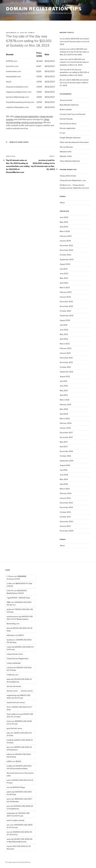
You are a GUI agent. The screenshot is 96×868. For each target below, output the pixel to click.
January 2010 (65, 526)
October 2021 (65, 367)
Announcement (66, 100)
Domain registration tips (44, 9)
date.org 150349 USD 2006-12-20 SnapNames (19, 680)
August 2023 (65, 264)
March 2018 (65, 418)
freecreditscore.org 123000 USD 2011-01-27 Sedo (20, 715)
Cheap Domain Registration (18, 658)
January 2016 (65, 498)
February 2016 (66, 493)
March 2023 (65, 287)
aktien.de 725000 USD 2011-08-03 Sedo (20, 611)
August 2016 (65, 465)
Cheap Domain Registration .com (73, 180)
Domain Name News (19, 142)
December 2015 (66, 503)
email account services (32, 122)
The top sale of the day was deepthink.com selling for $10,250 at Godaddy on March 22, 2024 (74, 72)
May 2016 (64, 479)
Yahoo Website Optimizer (70, 161)
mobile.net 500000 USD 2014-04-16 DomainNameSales (19, 767)
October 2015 (65, 512)
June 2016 (64, 475)
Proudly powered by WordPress (18, 862)
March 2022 (65, 344)
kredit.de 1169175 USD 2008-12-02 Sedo (20, 741)
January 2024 (65, 241)
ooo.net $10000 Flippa (16, 787)
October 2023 (65, 255)
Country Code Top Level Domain (73, 114)
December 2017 (66, 432)
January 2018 (65, 428)
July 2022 (64, 325)
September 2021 (66, 372)
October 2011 (65, 517)
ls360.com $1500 (14, 761)
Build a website (66, 109)
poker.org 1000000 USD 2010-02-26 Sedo (19, 793)
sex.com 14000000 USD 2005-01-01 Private (20, 826)
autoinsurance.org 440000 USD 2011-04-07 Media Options (20, 618)
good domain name (14, 728)
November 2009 (67, 531)
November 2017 (66, 437)
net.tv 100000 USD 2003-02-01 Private (20, 781)
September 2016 (67, 461)
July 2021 (63, 381)
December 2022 (66, 301)
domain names (27, 691)
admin (31, 33)
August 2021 (65, 376)
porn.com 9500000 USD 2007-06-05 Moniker (20, 800)
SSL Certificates (66, 147)
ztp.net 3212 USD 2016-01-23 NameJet (19, 847)
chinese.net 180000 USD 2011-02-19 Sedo (19, 669)
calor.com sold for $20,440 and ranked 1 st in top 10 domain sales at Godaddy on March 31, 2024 (74, 62)
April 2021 (64, 395)
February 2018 (66, 423)
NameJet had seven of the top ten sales (20, 774)
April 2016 (64, 484)
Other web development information (74, 142)
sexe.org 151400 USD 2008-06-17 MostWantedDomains (20, 840)
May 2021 (64, 390)
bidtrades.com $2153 (15, 635)
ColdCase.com (12, 675)
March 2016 (65, 489)
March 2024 (65, 231)
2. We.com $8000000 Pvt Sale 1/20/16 (19, 585)
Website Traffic (66, 156)
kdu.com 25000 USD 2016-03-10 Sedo (19, 734)
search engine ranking (15, 820)
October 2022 (65, 311)
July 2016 (64, 470)
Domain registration (68, 128)
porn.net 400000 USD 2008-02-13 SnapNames (20, 807)
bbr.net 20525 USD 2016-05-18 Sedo (19, 629)
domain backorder (14, 686)
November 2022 (66, 306)
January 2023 (65, 297)
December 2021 (66, 358)
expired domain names (16, 702)
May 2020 (64, 409)
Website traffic (66, 152)
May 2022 (64, 334)
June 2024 (64, 217)
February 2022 (66, 348)
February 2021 (65, 404)
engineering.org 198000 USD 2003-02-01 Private (18, 697)
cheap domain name (15, 654)
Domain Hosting (66, 119)
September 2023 (67, 259)
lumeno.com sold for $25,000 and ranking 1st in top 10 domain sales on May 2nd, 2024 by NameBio (74, 52)
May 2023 (64, 278)
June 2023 (64, 273)
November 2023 (66, 250)
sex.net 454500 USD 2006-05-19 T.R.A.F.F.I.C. (20, 833)
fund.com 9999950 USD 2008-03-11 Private (19, 722)
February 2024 (66, 236)
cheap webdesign (14, 663)
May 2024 (64, 222)
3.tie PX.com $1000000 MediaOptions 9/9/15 (17, 592)
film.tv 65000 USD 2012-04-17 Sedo (19, 708)
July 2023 (64, 269)
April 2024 (64, 227)
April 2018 (64, 414)
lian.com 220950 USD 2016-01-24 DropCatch (20, 748)
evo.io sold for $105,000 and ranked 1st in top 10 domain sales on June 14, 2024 (75, 41)
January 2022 (65, 353)
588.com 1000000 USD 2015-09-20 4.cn (19, 603)
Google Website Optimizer (70, 138)
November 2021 (66, 362)
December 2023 (66, 245)
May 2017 (64, 442)
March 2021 (65, 400)
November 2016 (66, 451)
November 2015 (66, 507)
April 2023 (64, 283)
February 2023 (66, 292)
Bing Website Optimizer (69, 105)
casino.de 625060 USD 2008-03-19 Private (20, 648)
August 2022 (65, 320)
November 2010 (66, 521)
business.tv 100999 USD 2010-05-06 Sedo (19, 641)
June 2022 (64, 330)
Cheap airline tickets (68, 176)
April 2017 (64, 447)
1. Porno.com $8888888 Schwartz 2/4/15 (16, 578)
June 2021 (64, 386)
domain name (12, 691)
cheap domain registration (27, 116)
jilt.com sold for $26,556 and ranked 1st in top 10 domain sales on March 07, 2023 (74, 83)
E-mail (62, 133)
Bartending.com (13, 624)
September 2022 (67, 316)
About (62, 203)
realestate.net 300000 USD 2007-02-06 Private (18, 814)
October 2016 (65, 456)
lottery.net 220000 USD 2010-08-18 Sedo (19, 756)
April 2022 (64, 339)
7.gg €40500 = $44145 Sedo (18, 598)
